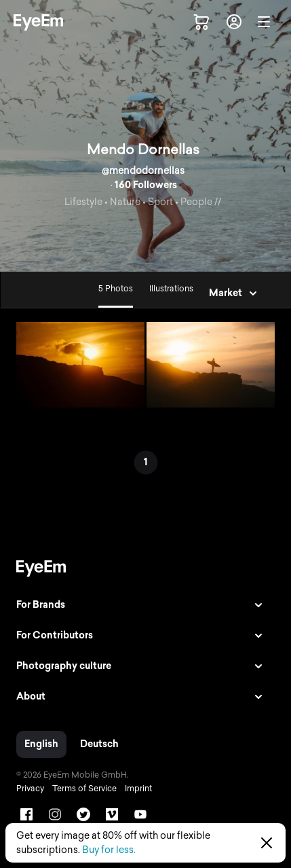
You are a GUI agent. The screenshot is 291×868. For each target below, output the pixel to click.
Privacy (30, 789)
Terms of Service (84, 789)
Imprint (138, 789)
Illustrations (171, 289)
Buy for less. (109, 850)
